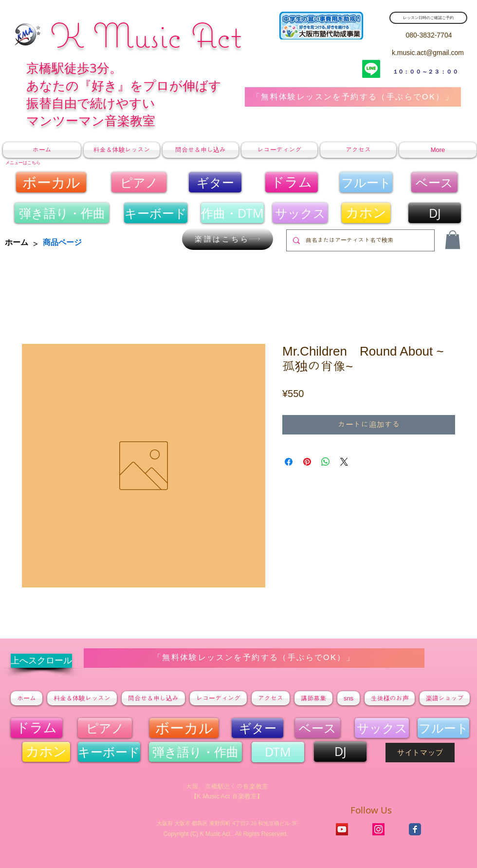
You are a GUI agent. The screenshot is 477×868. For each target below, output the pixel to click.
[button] (453, 240)
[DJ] (435, 213)
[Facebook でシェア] (289, 462)
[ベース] (434, 182)
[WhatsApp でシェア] (326, 462)
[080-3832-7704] (429, 35)
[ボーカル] (51, 182)
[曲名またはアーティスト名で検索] (360, 240)
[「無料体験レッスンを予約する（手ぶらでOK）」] (353, 97)
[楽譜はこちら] (228, 239)
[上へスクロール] (41, 661)
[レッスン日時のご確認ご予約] (428, 18)
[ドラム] (292, 182)
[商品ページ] (62, 243)
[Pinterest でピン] (307, 462)
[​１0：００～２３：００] (426, 72)
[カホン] (366, 213)
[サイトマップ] (420, 753)
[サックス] (300, 213)
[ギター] (215, 182)
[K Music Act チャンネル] (342, 829)
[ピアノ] (139, 182)
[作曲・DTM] (232, 213)
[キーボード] (156, 213)
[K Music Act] (378, 829)
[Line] (371, 69)
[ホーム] (17, 243)
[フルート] (366, 182)
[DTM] (278, 752)
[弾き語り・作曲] (62, 213)
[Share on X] (344, 462)
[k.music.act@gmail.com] (428, 53)
